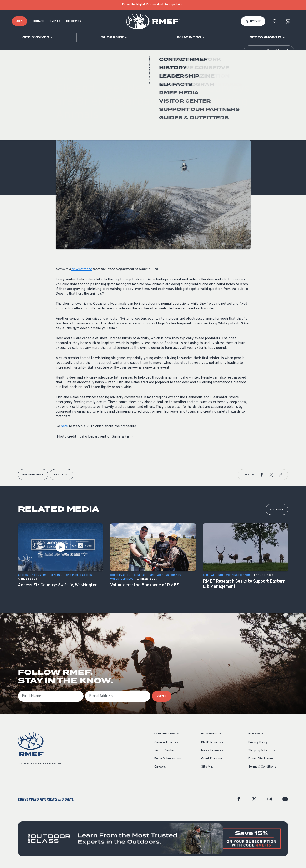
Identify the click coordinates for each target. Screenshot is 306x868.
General (62, 126)
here (64, 427)
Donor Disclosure (261, 759)
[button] (268, 51)
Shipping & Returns (262, 751)
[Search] (275, 21)
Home (15, 51)
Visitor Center (164, 751)
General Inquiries (166, 743)
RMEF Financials (212, 743)
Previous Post (33, 475)
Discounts (74, 21)
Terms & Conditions (262, 767)
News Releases (212, 751)
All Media (277, 510)
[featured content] (153, 839)
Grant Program (212, 759)
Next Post (62, 475)
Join (20, 21)
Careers (160, 767)
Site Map (207, 767)
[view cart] (288, 21)
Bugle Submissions (168, 759)
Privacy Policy (258, 743)
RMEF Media (27, 51)
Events (55, 21)
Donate (39, 21)
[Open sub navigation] (38, 37)
